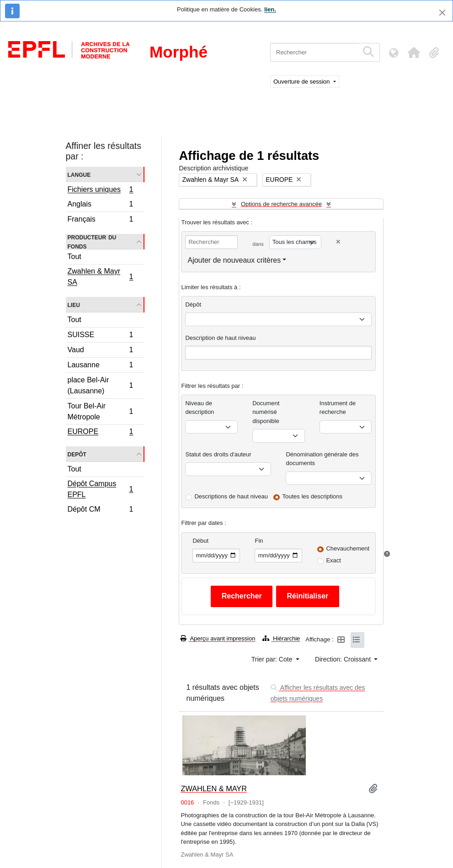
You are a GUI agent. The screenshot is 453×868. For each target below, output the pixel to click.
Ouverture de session (302, 82)
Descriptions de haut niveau (231, 496)
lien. (270, 9)
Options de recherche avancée (281, 204)
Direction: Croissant (344, 659)
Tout (75, 257)
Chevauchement (348, 548)
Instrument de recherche (338, 408)
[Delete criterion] (338, 242)
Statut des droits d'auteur (218, 454)
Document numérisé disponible (266, 412)
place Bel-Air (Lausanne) (100, 385)
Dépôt (193, 304)
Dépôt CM (100, 510)
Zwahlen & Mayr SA (100, 277)
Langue (79, 174)
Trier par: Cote (273, 659)
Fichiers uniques (100, 191)
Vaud (100, 351)
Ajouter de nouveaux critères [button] (234, 260)
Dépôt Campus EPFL (100, 489)
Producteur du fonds (92, 242)
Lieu (74, 304)
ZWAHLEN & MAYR (213, 789)
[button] (414, 53)
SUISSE (100, 336)
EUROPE (100, 433)
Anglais (100, 205)
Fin (259, 541)
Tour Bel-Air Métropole (100, 411)
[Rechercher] (314, 52)
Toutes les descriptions (313, 496)
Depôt (77, 454)
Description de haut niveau (220, 338)
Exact (333, 560)
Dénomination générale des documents (322, 459)
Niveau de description (200, 408)
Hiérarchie (281, 638)
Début (200, 541)
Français (100, 220)
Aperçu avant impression (218, 638)
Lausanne (100, 366)
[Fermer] (442, 13)
